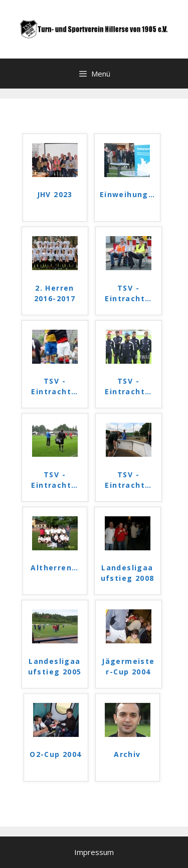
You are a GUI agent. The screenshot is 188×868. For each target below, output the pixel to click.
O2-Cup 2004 (55, 754)
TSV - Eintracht (128, 293)
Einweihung (127, 194)
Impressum (94, 852)
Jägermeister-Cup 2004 (128, 666)
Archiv (127, 754)
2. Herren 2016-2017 (55, 293)
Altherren (54, 568)
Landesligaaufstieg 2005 (55, 666)
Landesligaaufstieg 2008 (128, 573)
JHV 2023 (55, 194)
